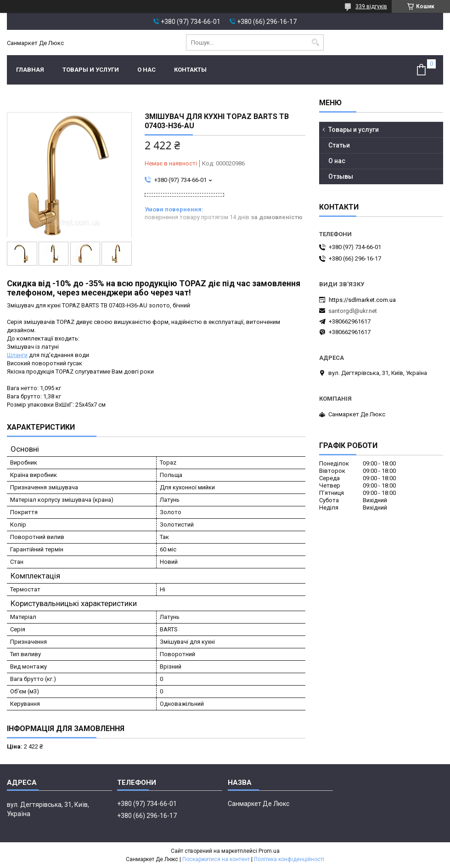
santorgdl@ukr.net (353, 311)
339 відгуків (371, 6)
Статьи (339, 145)
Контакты (190, 70)
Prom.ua (269, 851)
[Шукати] (316, 43)
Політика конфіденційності (289, 859)
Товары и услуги (91, 70)
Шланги (17, 355)
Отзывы (341, 176)
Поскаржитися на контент (216, 859)
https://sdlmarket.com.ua (362, 300)
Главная (30, 70)
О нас (146, 70)
